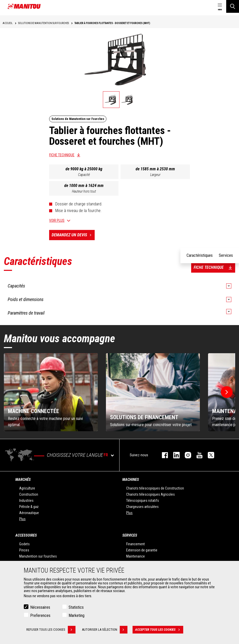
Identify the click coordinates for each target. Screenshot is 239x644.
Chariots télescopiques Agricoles (150, 494)
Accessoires (26, 535)
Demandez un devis (73, 235)
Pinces (24, 550)
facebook (162, 455)
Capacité (84, 175)
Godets (24, 544)
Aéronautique (29, 513)
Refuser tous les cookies (51, 630)
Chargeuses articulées (142, 507)
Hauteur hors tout (84, 191)
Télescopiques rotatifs (143, 501)
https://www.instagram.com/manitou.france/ (185, 455)
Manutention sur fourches (38, 556)
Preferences (40, 615)
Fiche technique (62, 155)
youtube (197, 455)
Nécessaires (40, 607)
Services (130, 535)
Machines (131, 480)
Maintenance (135, 556)
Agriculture (27, 488)
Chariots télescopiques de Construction (155, 488)
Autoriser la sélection (105, 630)
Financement (135, 544)
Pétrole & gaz (29, 507)
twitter (208, 455)
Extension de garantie (142, 550)
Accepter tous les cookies (159, 630)
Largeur (155, 175)
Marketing (77, 615)
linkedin (174, 455)
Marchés (23, 480)
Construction (29, 494)
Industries (26, 501)
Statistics (76, 607)
